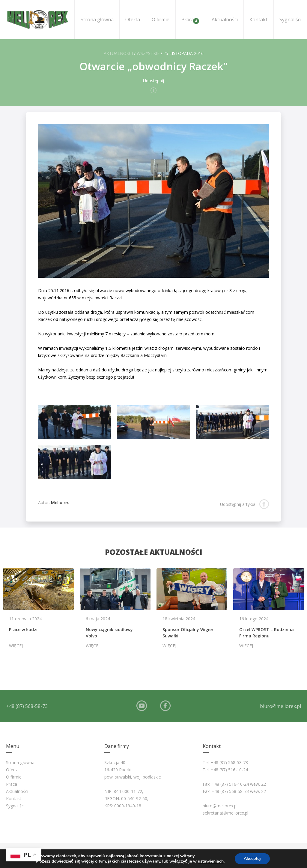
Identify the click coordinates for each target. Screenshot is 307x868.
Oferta (133, 20)
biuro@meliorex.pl (280, 706)
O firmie (161, 20)
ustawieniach (211, 861)
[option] (38, 611)
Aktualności (225, 20)
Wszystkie (148, 53)
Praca (190, 20)
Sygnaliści (290, 20)
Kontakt (258, 20)
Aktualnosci (118, 53)
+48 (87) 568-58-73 (27, 706)
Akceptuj (252, 859)
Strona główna (97, 20)
